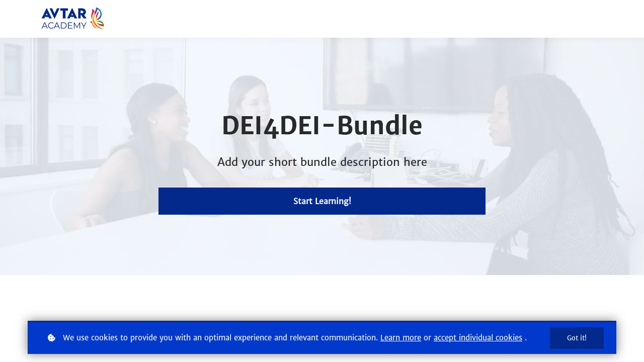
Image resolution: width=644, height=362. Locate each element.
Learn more (401, 338)
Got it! (577, 338)
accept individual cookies (478, 338)
